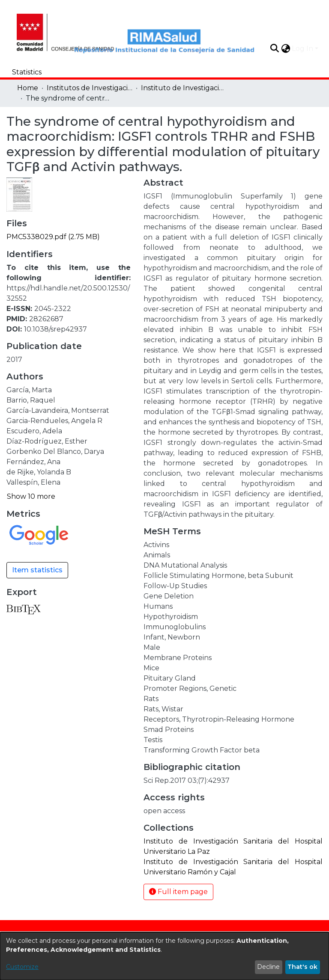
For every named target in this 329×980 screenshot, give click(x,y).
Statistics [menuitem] (27, 72)
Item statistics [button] (37, 570)
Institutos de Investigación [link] (90, 88)
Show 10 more (31, 496)
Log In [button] (303, 49)
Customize (22, 967)
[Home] (49, 31)
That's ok (302, 967)
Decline (268, 967)
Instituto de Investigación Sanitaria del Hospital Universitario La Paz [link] (184, 88)
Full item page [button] (178, 892)
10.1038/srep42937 (55, 329)
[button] (274, 48)
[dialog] (164, 956)
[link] (53, 237)
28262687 (46, 319)
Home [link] (28, 88)
